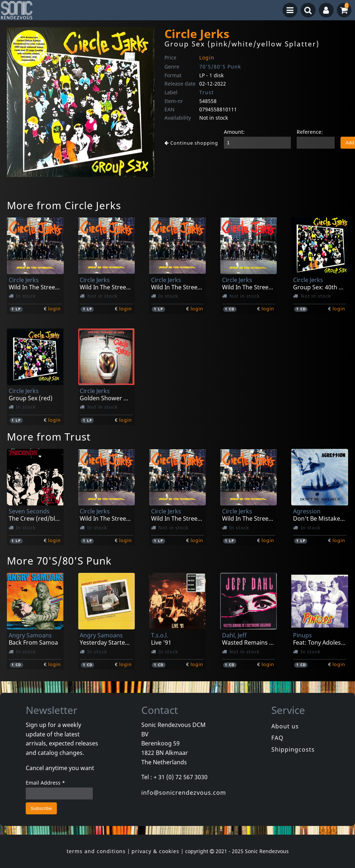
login (55, 309)
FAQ (277, 738)
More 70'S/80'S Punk (59, 561)
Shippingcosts (293, 749)
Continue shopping (191, 143)
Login (207, 57)
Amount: (234, 132)
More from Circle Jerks (64, 205)
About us (285, 726)
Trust (206, 92)
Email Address (45, 783)
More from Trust (49, 437)
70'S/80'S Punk (220, 67)
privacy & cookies (155, 851)
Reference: (310, 132)
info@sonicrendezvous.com (184, 793)
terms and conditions (96, 851)
